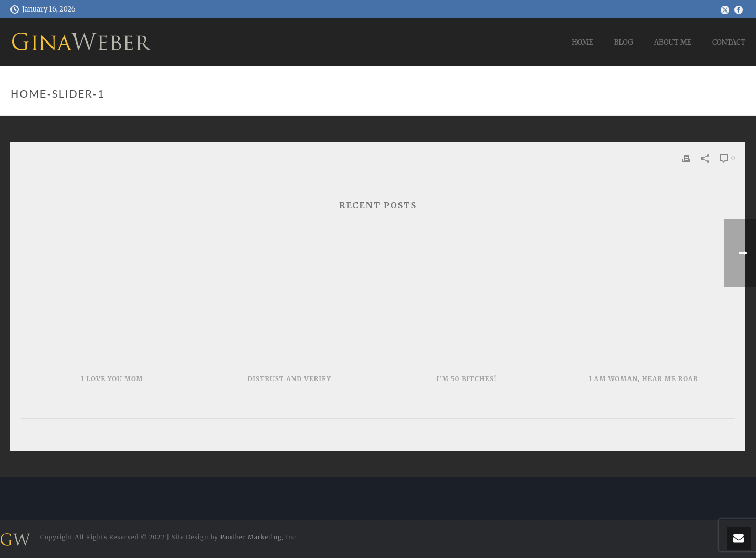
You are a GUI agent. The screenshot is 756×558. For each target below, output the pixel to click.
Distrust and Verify (289, 379)
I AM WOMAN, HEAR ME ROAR (644, 379)
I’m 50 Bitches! (467, 379)
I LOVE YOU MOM (112, 379)
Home (582, 42)
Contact (729, 42)
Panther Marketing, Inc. (259, 537)
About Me (673, 42)
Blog (624, 42)
